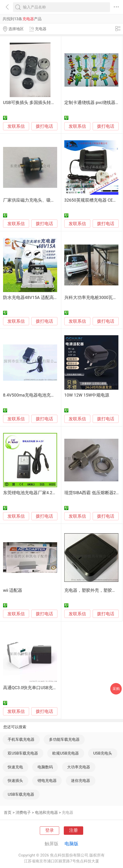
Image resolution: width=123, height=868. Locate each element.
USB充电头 (103, 753)
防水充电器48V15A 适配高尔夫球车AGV (41, 298)
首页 (8, 813)
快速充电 (15, 767)
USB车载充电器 (21, 794)
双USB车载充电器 (23, 753)
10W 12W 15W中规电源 (87, 395)
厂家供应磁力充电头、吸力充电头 (36, 200)
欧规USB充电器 (66, 753)
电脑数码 (45, 767)
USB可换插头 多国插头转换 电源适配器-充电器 (48, 103)
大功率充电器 (79, 767)
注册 (73, 830)
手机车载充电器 (21, 739)
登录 (50, 830)
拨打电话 (44, 126)
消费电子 (23, 813)
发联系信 (16, 126)
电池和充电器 (46, 813)
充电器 (67, 813)
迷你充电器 (81, 781)
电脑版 (71, 844)
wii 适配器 (13, 590)
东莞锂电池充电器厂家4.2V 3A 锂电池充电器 (46, 493)
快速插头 (15, 781)
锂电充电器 (47, 781)
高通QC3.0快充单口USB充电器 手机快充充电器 (48, 688)
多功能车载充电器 (64, 739)
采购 (116, 689)
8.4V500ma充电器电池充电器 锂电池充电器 (45, 395)
